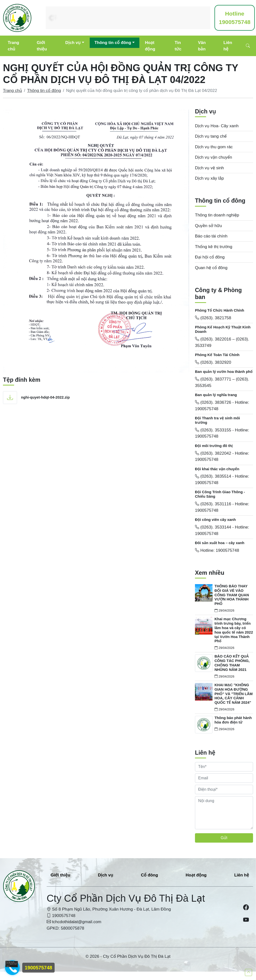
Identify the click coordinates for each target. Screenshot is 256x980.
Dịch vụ (73, 43)
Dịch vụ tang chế (211, 136)
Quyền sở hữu (208, 226)
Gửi (224, 838)
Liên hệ (228, 46)
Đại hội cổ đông (210, 257)
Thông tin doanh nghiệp (217, 215)
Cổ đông (149, 875)
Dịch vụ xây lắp (209, 178)
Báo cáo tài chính (211, 236)
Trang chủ (13, 46)
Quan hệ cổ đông (211, 268)
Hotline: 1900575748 (217, 550)
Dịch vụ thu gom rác (214, 147)
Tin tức (178, 46)
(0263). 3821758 (213, 318)
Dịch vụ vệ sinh (209, 168)
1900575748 (235, 18)
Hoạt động (150, 46)
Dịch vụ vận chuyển (213, 157)
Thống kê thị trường (214, 247)
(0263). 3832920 (213, 362)
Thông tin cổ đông (113, 43)
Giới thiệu (42, 46)
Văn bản (202, 46)
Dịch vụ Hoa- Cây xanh (217, 126)
